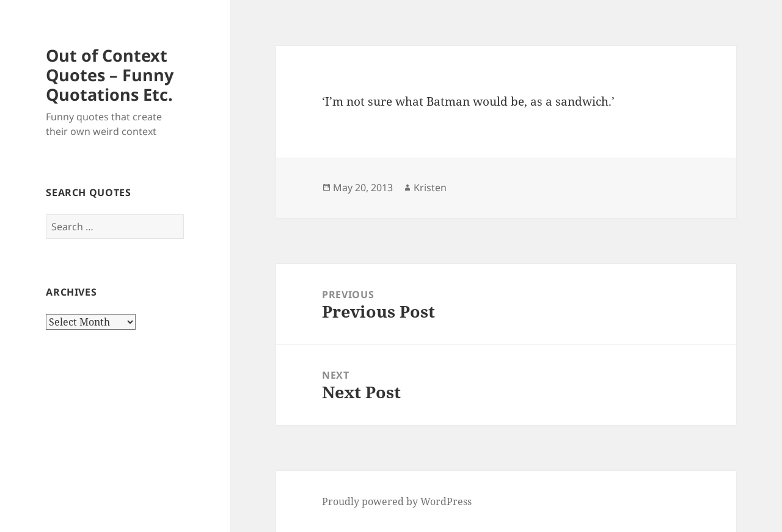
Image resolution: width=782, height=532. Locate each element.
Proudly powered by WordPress (397, 501)
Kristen (430, 188)
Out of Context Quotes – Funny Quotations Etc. (110, 75)
